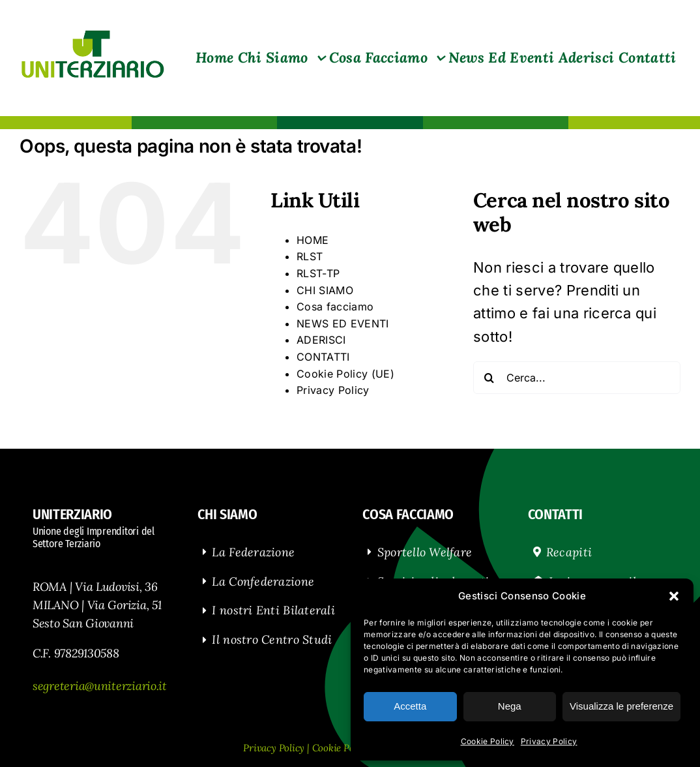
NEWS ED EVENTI (343, 323)
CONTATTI (323, 357)
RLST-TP (318, 273)
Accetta (410, 706)
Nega (510, 706)
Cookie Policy (488, 741)
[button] (674, 596)
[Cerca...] (577, 378)
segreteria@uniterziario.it (100, 686)
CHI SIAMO (325, 290)
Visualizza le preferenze (621, 706)
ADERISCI (321, 340)
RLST (310, 256)
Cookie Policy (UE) (345, 374)
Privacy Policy (549, 741)
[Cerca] (489, 378)
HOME (313, 240)
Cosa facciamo (335, 307)
